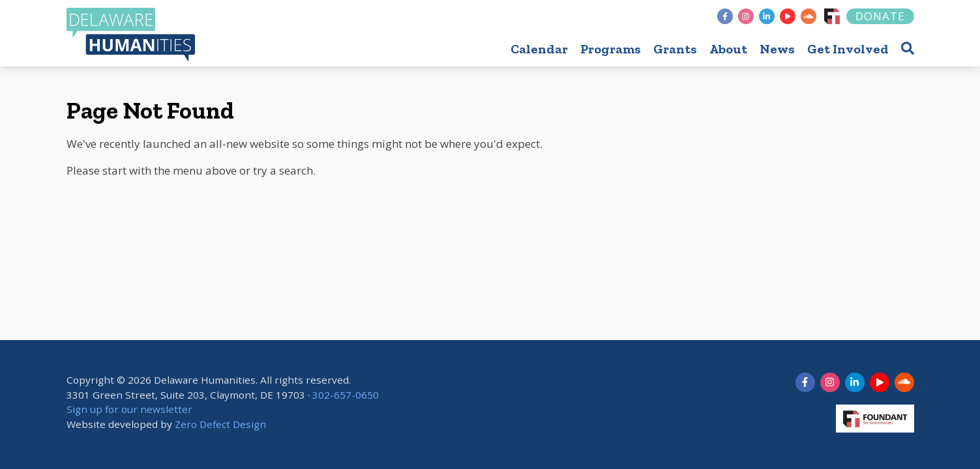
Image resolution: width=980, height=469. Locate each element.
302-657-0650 (346, 395)
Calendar (539, 49)
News (777, 49)
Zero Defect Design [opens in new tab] (220, 424)
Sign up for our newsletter (129, 410)
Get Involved (848, 49)
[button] (908, 48)
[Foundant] (832, 16)
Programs (611, 49)
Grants (675, 49)
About (728, 49)
